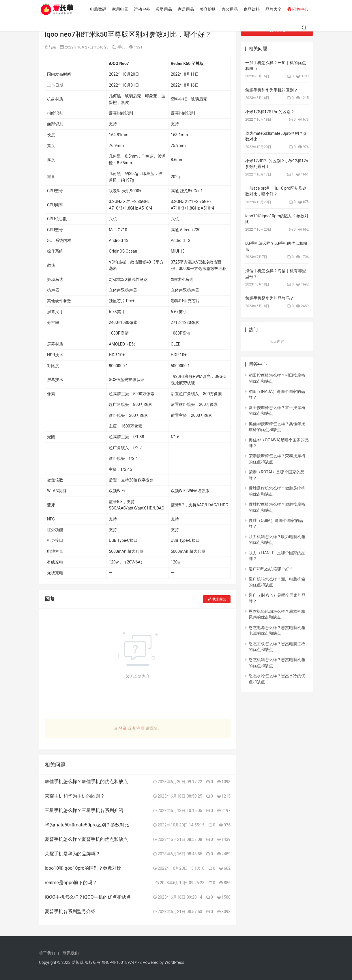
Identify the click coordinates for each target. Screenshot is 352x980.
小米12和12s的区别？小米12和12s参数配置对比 (277, 164)
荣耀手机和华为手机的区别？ (272, 90)
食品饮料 (253, 9)
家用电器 (121, 9)
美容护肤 (209, 9)
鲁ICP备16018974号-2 (122, 962)
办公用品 (231, 9)
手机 (121, 47)
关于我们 (47, 953)
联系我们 (71, 953)
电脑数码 (99, 9)
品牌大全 (275, 9)
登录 (123, 728)
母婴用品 (165, 9)
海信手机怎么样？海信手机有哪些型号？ (276, 274)
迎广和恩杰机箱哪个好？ (271, 569)
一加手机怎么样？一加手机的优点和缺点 (276, 66)
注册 (141, 728)
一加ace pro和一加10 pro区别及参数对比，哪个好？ (276, 191)
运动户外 (143, 9)
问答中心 (299, 9)
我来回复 (217, 599)
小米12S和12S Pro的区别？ (270, 112)
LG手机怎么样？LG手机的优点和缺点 (276, 246)
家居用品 (187, 9)
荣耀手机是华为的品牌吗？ (269, 298)
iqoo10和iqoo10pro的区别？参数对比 (277, 219)
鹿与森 (50, 47)
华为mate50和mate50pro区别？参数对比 (276, 136)
